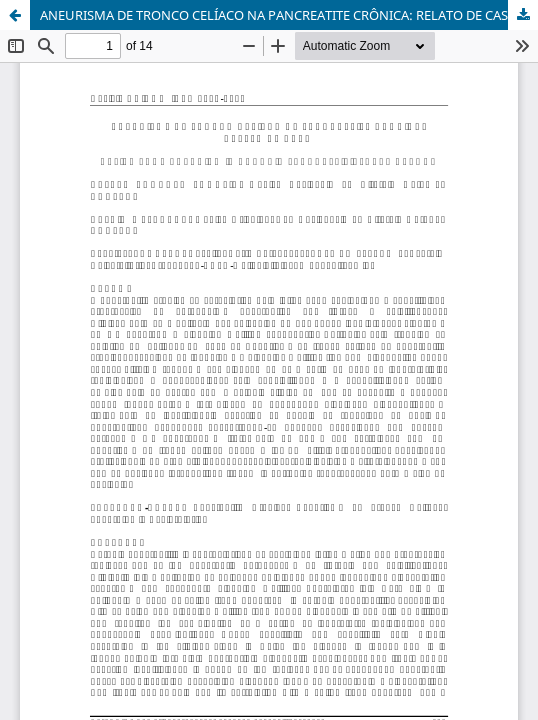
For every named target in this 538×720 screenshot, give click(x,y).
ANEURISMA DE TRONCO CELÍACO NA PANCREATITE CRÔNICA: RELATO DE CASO (279, 15)
